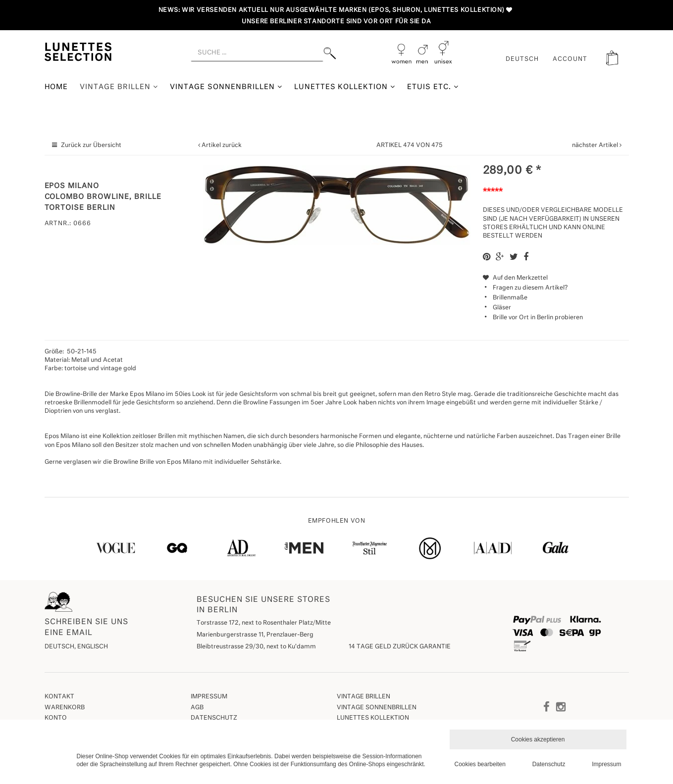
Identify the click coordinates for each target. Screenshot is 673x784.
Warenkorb (65, 708)
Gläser (502, 308)
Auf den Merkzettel (515, 278)
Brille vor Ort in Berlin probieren (538, 318)
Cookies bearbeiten (480, 764)
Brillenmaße (510, 298)
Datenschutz (214, 718)
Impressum (209, 697)
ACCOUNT (570, 59)
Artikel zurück (222, 146)
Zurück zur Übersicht (91, 146)
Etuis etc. (433, 87)
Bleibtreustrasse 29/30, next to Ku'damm (256, 647)
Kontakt (59, 697)
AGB (197, 708)
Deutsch (522, 59)
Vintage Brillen (119, 87)
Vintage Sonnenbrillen (226, 87)
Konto (56, 718)
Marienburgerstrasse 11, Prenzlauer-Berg (255, 635)
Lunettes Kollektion (345, 87)
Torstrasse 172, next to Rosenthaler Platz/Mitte (264, 623)
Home (56, 87)
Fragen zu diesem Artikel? (525, 288)
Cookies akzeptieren (538, 739)
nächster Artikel (596, 146)
